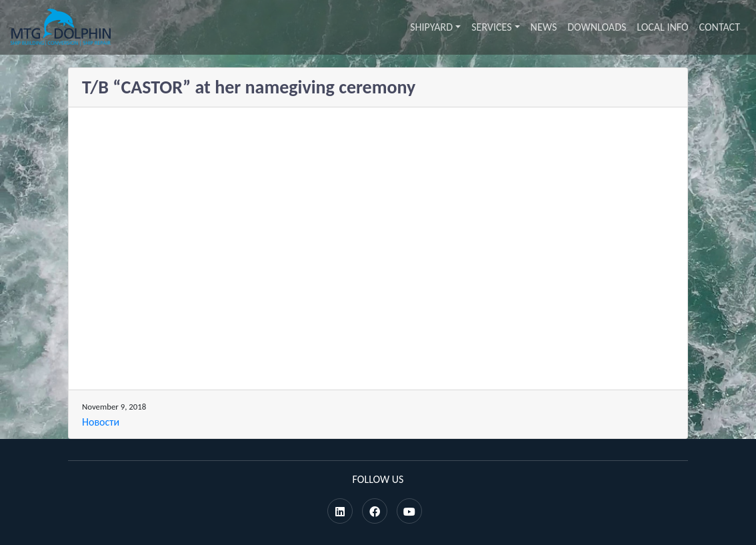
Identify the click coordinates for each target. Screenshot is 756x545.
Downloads (597, 27)
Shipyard (431, 27)
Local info (662, 27)
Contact (720, 27)
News (544, 27)
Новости (101, 422)
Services (491, 27)
